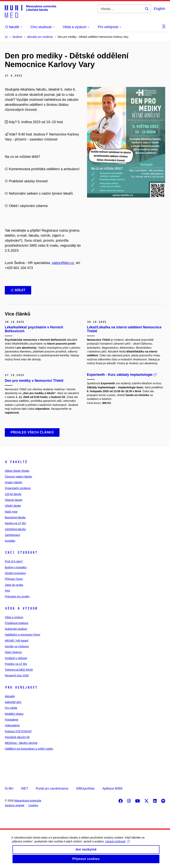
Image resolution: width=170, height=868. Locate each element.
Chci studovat (21, 553)
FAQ (8, 591)
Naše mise (11, 512)
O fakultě (16, 462)
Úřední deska (13, 506)
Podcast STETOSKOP (18, 731)
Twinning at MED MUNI (19, 670)
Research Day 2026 (17, 675)
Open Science (13, 652)
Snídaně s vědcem (16, 658)
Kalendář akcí (13, 702)
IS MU (9, 789)
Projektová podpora (16, 623)
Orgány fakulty (13, 482)
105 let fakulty (13, 494)
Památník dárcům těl (17, 737)
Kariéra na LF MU (15, 523)
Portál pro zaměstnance (52, 789)
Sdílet (18, 290)
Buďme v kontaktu (16, 567)
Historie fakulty (14, 500)
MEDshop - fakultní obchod (21, 743)
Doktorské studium (16, 629)
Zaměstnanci (13, 535)
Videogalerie (12, 725)
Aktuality (10, 696)
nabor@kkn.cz (63, 263)
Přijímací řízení (14, 579)
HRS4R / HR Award (17, 641)
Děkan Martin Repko (17, 471)
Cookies (33, 805)
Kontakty (10, 541)
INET (24, 789)
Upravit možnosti (118, 844)
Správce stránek (15, 805)
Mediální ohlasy (14, 714)
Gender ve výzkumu (17, 646)
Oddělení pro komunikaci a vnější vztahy (29, 749)
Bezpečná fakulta (15, 517)
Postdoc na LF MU (16, 664)
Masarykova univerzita (28, 801)
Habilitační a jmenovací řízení (23, 635)
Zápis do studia (14, 585)
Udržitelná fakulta (15, 529)
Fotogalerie (12, 720)
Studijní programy (15, 573)
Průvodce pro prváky (17, 596)
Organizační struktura (18, 488)
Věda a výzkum (21, 608)
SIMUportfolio (85, 789)
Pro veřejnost (21, 687)
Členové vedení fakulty (18, 477)
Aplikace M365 (113, 789)
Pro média (11, 708)
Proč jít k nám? (14, 561)
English (160, 9)
